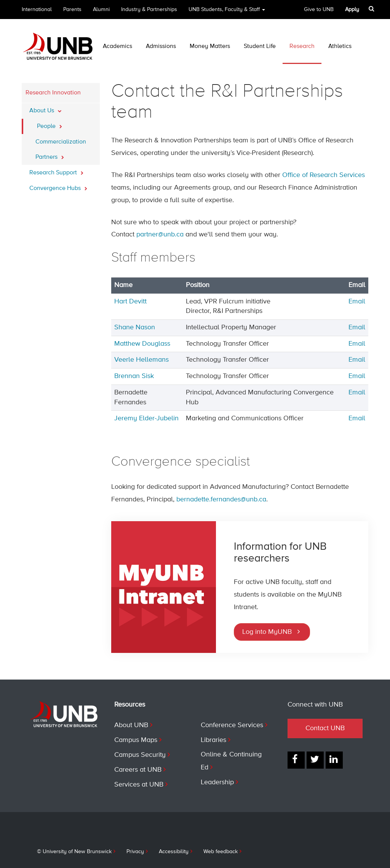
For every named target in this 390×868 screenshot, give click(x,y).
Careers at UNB (138, 770)
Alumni (101, 10)
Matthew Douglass (142, 344)
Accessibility (174, 852)
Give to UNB (319, 10)
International (37, 10)
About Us (46, 108)
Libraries (213, 740)
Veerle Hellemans (141, 360)
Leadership (217, 782)
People (50, 124)
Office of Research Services (324, 175)
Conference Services (232, 725)
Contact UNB (325, 728)
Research (302, 46)
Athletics (340, 46)
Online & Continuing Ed (231, 761)
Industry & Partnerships (149, 10)
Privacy (135, 852)
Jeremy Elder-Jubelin (146, 418)
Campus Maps (136, 740)
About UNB (131, 725)
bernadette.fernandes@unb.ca (221, 499)
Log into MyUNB (267, 632)
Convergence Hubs (58, 186)
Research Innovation (53, 93)
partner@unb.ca (160, 235)
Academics (117, 46)
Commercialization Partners (61, 150)
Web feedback (221, 852)
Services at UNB (139, 785)
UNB (227, 12)
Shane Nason (135, 327)
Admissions (161, 46)
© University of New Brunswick (74, 852)
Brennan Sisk (134, 376)
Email (357, 302)
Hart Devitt (130, 302)
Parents (72, 10)
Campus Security (140, 755)
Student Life (260, 46)
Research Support (56, 171)
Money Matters (210, 46)
